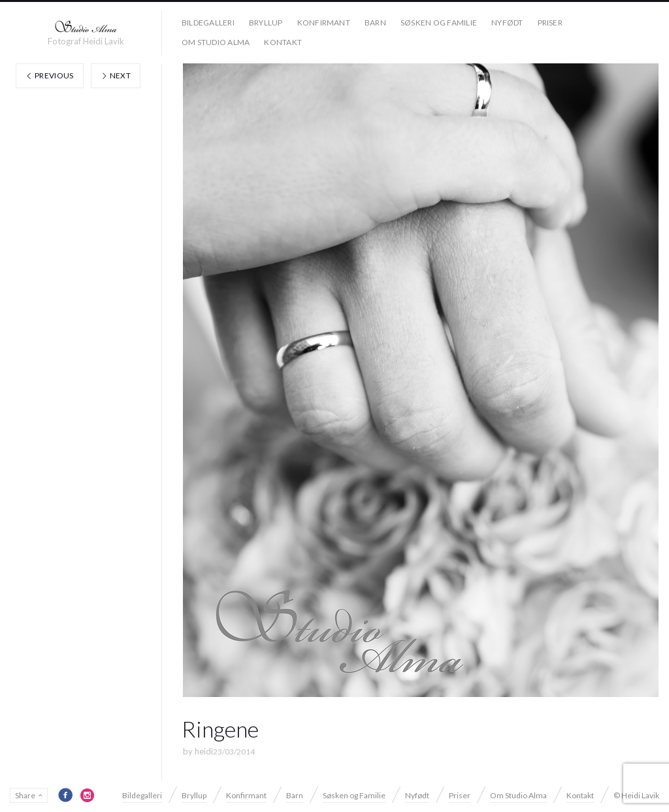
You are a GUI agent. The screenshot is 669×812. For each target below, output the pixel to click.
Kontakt (283, 42)
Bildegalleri (208, 23)
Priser (550, 23)
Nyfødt (507, 23)
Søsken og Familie (439, 23)
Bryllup (266, 23)
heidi (204, 751)
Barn (375, 23)
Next (116, 75)
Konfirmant (324, 23)
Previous (50, 75)
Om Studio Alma (216, 42)
